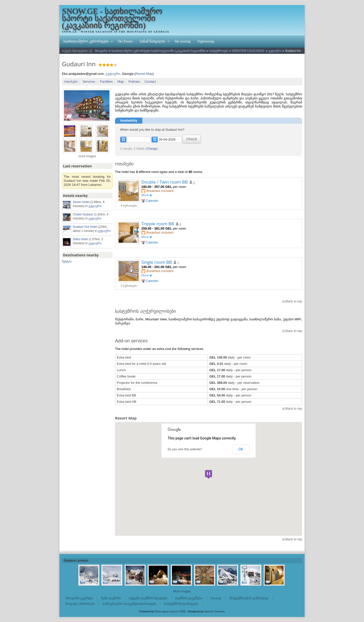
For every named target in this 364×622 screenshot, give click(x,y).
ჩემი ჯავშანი (111, 598)
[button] (209, 474)
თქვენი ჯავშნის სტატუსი (148, 598)
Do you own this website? (185, 449)
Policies (134, 82)
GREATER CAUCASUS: (248, 51)
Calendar (152, 201)
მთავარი (101, 51)
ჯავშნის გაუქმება (189, 598)
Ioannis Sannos (214, 611)
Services (89, 82)
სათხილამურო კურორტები (86, 42)
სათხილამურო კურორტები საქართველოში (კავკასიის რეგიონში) (158, 51)
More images (182, 591)
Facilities (106, 82)
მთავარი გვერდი (79, 598)
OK (241, 449)
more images (87, 156)
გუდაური (275, 51)
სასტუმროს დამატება (181, 604)
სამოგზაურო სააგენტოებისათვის (129, 604)
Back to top (294, 301)
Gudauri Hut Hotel (85, 227)
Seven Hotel (81, 202)
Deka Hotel (80, 239)
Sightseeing (206, 41)
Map (120, 82)
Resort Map (144, 74)
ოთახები (71, 82)
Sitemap (216, 598)
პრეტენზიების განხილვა (249, 598)
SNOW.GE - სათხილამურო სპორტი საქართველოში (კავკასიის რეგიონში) (112, 18)
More (145, 195)
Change (152, 149)
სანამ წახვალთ (153, 42)
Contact (150, 82)
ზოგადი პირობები (80, 604)
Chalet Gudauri (83, 214)
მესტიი (67, 261)
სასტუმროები (219, 51)
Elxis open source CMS (170, 611)
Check (192, 139)
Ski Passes (126, 41)
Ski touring (183, 41)
